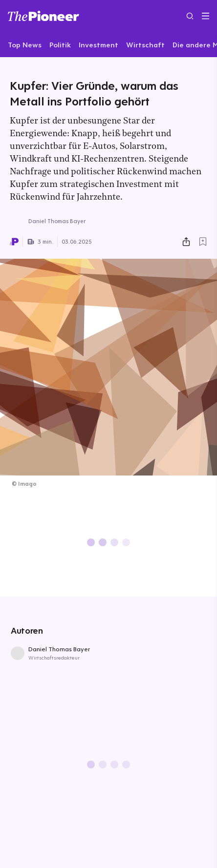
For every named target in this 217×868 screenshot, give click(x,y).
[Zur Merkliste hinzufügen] (203, 242)
